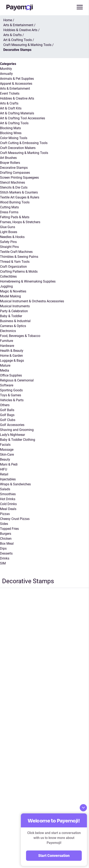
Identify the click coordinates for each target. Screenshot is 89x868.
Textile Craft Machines (16, 252)
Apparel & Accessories (16, 84)
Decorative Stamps (14, 168)
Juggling (6, 286)
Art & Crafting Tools (14, 123)
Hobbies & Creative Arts (17, 98)
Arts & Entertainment (15, 89)
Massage (7, 450)
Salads (5, 489)
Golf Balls (7, 410)
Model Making (10, 296)
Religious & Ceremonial (17, 380)
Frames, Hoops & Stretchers (20, 222)
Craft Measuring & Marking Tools (24, 153)
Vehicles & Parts (12, 400)
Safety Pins (8, 242)
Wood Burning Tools (15, 202)
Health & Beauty (12, 351)
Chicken (6, 539)
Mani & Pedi (9, 464)
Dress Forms (9, 212)
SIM (3, 563)
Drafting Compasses (15, 173)
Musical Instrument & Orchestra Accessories (32, 301)
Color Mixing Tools (14, 138)
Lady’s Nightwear (12, 435)
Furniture (7, 341)
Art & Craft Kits (11, 108)
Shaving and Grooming (17, 430)
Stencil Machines (12, 182)
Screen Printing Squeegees (19, 178)
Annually (6, 74)
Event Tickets (10, 93)
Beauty (5, 459)
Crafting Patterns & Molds (19, 272)
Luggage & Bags (12, 361)
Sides (4, 524)
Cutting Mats (9, 207)
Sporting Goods (11, 390)
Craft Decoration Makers (18, 148)
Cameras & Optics (13, 326)
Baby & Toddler (11, 316)
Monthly (6, 69)
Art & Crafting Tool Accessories (23, 118)
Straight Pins (9, 247)
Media (5, 370)
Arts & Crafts (9, 103)
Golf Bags (7, 415)
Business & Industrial (15, 321)
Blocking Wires (11, 133)
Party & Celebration (14, 311)
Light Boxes (9, 232)
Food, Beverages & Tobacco (20, 336)
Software (7, 385)
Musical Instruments (15, 306)
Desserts (6, 553)
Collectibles (8, 276)
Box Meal (7, 544)
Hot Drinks (8, 499)
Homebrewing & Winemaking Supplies (28, 281)
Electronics (8, 331)
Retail (4, 474)
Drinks (5, 558)
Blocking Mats (10, 128)
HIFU (4, 469)
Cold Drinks (8, 504)
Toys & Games (11, 395)
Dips (3, 548)
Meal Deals (8, 509)
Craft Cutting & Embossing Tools (24, 143)
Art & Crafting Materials (17, 113)
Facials (5, 445)
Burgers (6, 534)
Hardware (7, 346)
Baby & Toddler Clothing (18, 440)
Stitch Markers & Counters (19, 192)
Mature (5, 365)
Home (8, 20)
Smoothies (8, 494)
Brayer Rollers (10, 163)
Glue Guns (8, 227)
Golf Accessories (12, 425)
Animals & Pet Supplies (17, 79)
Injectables (8, 479)
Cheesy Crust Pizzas (15, 519)
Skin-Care (7, 455)
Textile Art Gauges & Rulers (20, 197)
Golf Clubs (8, 420)
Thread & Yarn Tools (15, 262)
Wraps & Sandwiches (15, 484)
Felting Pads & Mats (15, 217)
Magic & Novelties (13, 291)
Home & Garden (11, 356)
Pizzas (5, 514)
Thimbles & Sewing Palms (19, 257)
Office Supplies (11, 375)
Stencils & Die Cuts (14, 187)
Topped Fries (9, 529)
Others (5, 405)
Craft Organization (13, 267)
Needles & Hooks (12, 237)
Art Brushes (8, 158)
